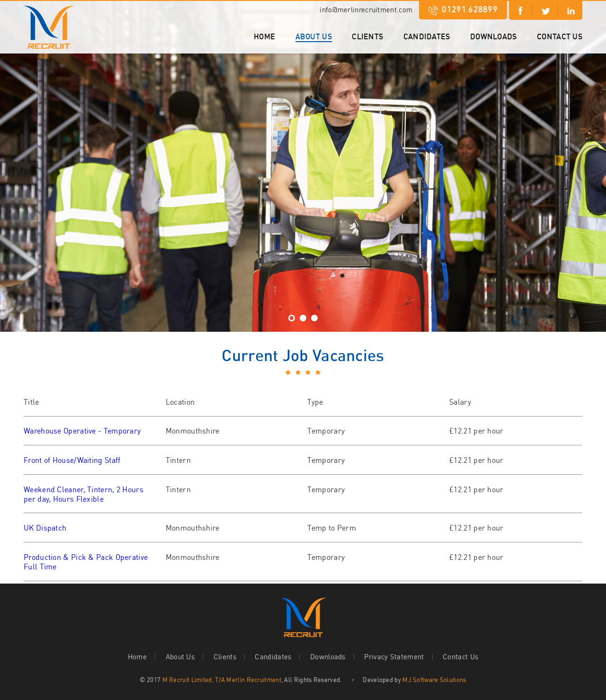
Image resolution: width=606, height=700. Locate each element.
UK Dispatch (45, 528)
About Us (314, 36)
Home (264, 36)
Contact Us (560, 36)
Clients (367, 36)
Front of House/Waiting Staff (72, 460)
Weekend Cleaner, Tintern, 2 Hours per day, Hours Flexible (84, 494)
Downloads (494, 36)
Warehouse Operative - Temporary (82, 431)
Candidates (427, 36)
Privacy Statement (394, 657)
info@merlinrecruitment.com (366, 10)
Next (8, 154)
